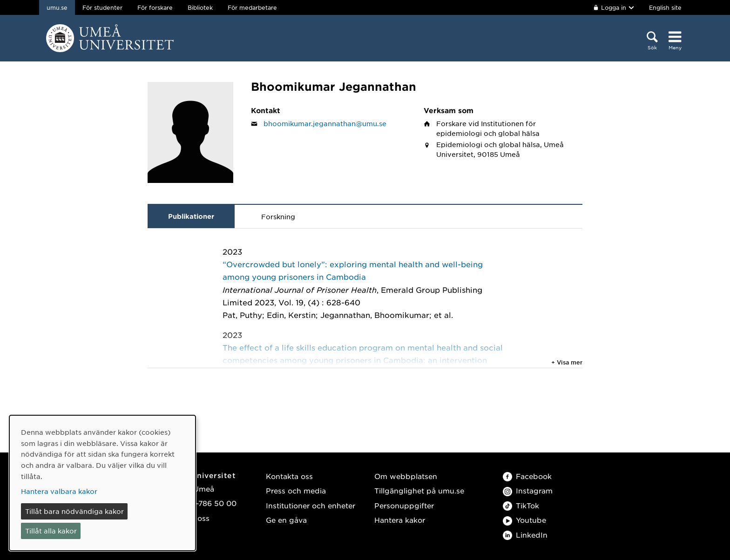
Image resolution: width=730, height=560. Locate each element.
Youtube (524, 520)
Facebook (527, 476)
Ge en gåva (286, 520)
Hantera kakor (400, 520)
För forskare (155, 7)
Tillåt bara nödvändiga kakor (74, 511)
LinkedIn (525, 535)
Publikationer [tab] (191, 216)
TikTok (521, 505)
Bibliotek (200, 7)
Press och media (296, 490)
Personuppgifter (404, 505)
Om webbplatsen (406, 476)
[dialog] (102, 483)
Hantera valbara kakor (59, 491)
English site (665, 7)
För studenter (102, 7)
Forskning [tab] (278, 216)
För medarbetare (252, 7)
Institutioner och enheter (311, 505)
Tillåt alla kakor (51, 531)
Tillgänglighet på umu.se (419, 490)
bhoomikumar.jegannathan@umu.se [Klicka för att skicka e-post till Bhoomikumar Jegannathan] (325, 123)
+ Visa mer (567, 362)
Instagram (528, 490)
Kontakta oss (289, 476)
